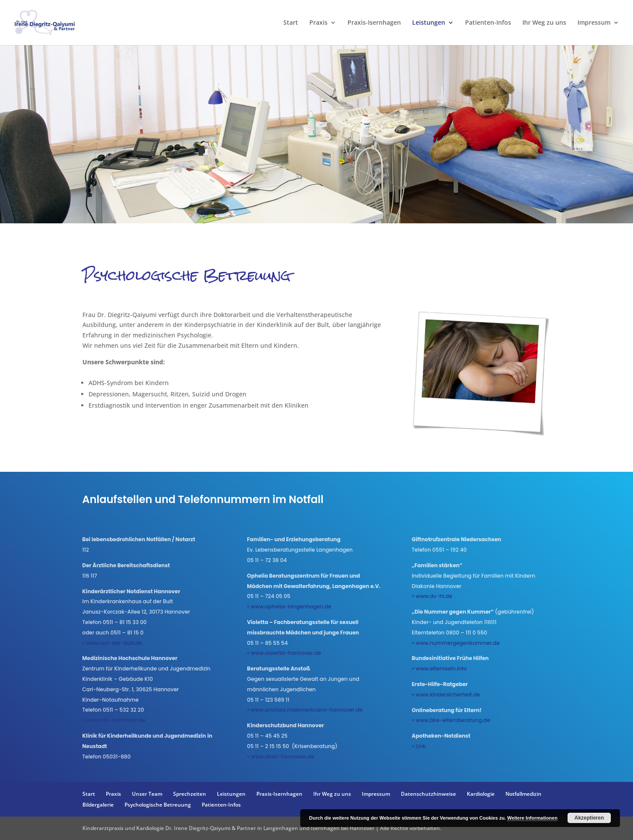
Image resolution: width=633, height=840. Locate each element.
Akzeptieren (589, 818)
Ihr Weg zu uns (544, 23)
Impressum (594, 23)
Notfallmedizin (523, 794)
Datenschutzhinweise (428, 794)
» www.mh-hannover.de (114, 720)
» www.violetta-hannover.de (284, 653)
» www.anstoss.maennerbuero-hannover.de (305, 710)
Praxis (318, 23)
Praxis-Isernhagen (374, 23)
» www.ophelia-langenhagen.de (289, 606)
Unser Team (147, 794)
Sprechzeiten (190, 794)
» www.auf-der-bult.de (112, 643)
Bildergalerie (98, 805)
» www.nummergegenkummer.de (456, 643)
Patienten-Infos (488, 23)
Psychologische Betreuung (158, 805)
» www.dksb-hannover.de (280, 757)
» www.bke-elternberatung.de (451, 720)
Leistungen (429, 23)
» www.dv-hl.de (432, 596)
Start (291, 23)
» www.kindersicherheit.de (446, 695)
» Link (419, 746)
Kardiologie (481, 794)
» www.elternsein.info (439, 668)
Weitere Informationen (532, 818)
